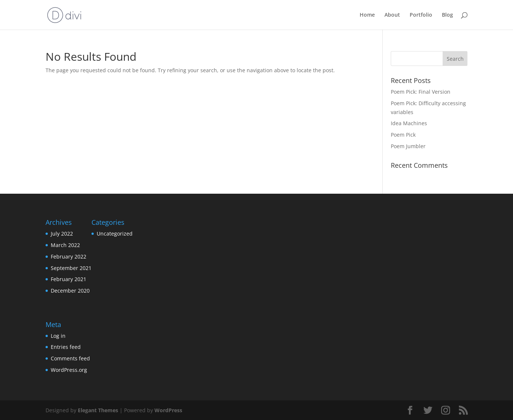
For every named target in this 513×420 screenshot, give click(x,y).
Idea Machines (409, 123)
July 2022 (62, 234)
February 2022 (69, 256)
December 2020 (70, 291)
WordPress (168, 410)
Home (367, 15)
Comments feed (70, 358)
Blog (447, 15)
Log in (58, 336)
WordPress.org (69, 370)
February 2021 (69, 279)
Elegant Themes (98, 410)
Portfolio (421, 15)
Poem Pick (403, 135)
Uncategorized (115, 234)
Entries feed (66, 347)
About (392, 15)
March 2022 (65, 245)
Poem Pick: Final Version (421, 92)
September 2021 (71, 268)
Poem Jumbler (408, 146)
